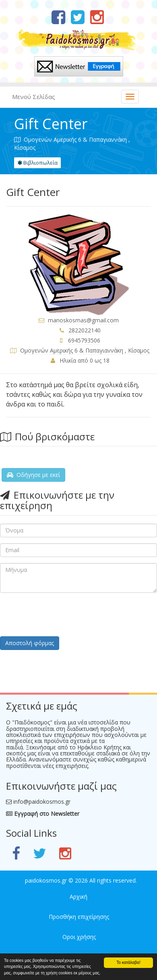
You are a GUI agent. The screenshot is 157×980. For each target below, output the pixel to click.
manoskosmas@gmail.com (83, 320)
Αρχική (78, 896)
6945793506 (84, 340)
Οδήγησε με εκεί (33, 475)
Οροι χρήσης (79, 937)
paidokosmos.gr (46, 880)
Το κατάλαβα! (128, 962)
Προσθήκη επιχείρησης (79, 917)
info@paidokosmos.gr (42, 802)
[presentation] (61, 615)
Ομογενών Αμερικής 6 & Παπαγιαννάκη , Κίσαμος (85, 350)
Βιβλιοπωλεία (37, 163)
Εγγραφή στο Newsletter (43, 814)
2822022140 (85, 330)
